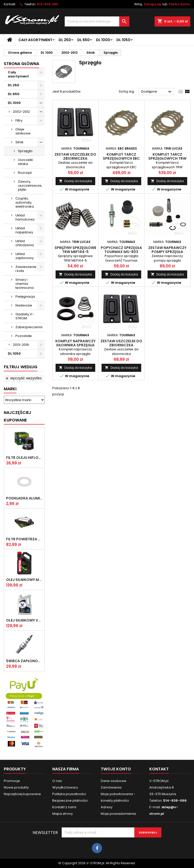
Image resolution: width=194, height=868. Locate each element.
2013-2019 (21, 345)
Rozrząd (25, 173)
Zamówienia (111, 787)
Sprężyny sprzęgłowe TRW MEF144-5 (75, 250)
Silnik (19, 142)
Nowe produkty (16, 787)
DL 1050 (123, 40)
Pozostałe (24, 336)
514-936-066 (47, 4)
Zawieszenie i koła (26, 269)
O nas (57, 781)
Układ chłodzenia (25, 243)
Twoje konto (116, 769)
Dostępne (157, 92)
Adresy (107, 807)
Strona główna (21, 64)
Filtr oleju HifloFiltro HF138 (24, 458)
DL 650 (83, 40)
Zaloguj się (152, 4)
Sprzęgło (25, 151)
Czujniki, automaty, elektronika (25, 202)
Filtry (19, 120)
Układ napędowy (24, 230)
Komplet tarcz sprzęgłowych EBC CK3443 (121, 158)
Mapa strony (63, 814)
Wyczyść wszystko (23, 378)
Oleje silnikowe (23, 131)
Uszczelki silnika (26, 162)
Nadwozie (24, 305)
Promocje (12, 781)
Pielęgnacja (25, 297)
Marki (10, 389)
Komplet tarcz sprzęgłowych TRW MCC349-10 (167, 158)
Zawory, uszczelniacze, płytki (30, 186)
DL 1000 (103, 40)
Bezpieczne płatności (70, 801)
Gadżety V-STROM (25, 316)
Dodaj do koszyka (75, 181)
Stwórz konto (179, 4)
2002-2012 (21, 112)
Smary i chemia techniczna (25, 284)
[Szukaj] (97, 21)
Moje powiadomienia (118, 814)
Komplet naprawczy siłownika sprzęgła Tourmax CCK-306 (75, 345)
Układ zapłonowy (25, 256)
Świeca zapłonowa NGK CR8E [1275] (24, 661)
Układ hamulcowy (25, 217)
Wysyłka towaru (65, 787)
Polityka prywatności (69, 794)
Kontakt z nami (64, 807)
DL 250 (65, 40)
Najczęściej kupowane (22, 794)
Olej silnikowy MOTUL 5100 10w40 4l (24, 580)
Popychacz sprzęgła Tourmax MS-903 (121, 250)
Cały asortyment (35, 40)
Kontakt (10, 4)
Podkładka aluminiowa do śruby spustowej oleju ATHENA (24, 498)
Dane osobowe (114, 781)
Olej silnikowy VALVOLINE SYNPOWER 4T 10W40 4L (24, 620)
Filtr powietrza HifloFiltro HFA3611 (24, 539)
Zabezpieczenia (29, 327)
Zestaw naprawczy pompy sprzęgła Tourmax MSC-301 (167, 252)
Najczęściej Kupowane (18, 416)
